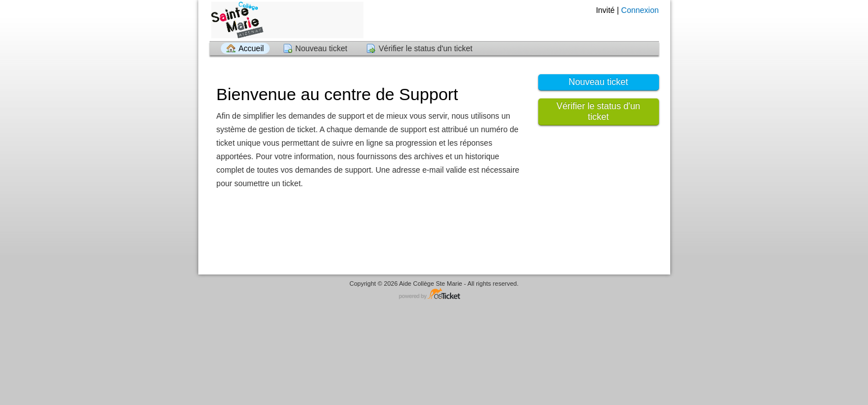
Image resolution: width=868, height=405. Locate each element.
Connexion (640, 10)
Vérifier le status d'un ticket (426, 48)
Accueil (251, 48)
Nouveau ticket (322, 48)
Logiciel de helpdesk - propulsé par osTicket (434, 294)
